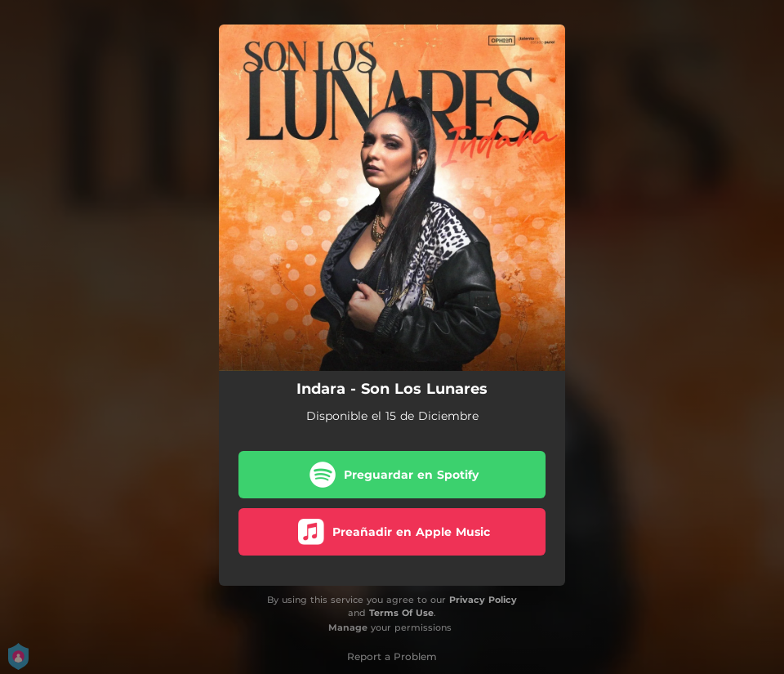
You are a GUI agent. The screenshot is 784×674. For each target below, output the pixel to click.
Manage (348, 627)
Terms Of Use (401, 613)
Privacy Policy (483, 600)
